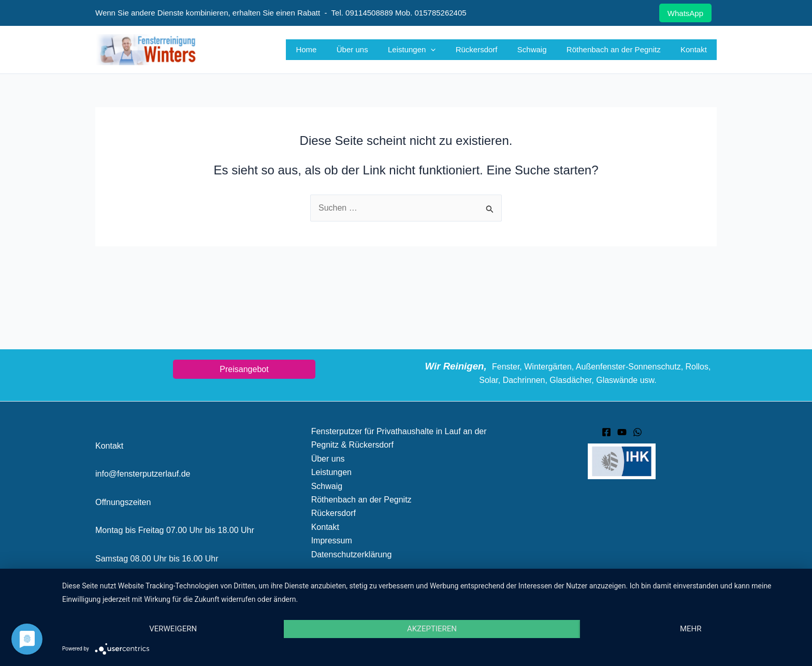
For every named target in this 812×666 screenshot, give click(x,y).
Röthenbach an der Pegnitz (620, 49)
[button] (450, 50)
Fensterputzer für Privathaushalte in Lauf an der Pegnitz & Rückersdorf (399, 438)
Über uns (376, 49)
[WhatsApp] (637, 432)
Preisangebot (244, 369)
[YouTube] (622, 432)
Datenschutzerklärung (352, 554)
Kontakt (696, 49)
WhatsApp (685, 13)
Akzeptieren (432, 629)
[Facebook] (606, 432)
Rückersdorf (492, 49)
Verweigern (173, 629)
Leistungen (431, 50)
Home (334, 49)
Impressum (332, 541)
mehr (691, 629)
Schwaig (543, 49)
